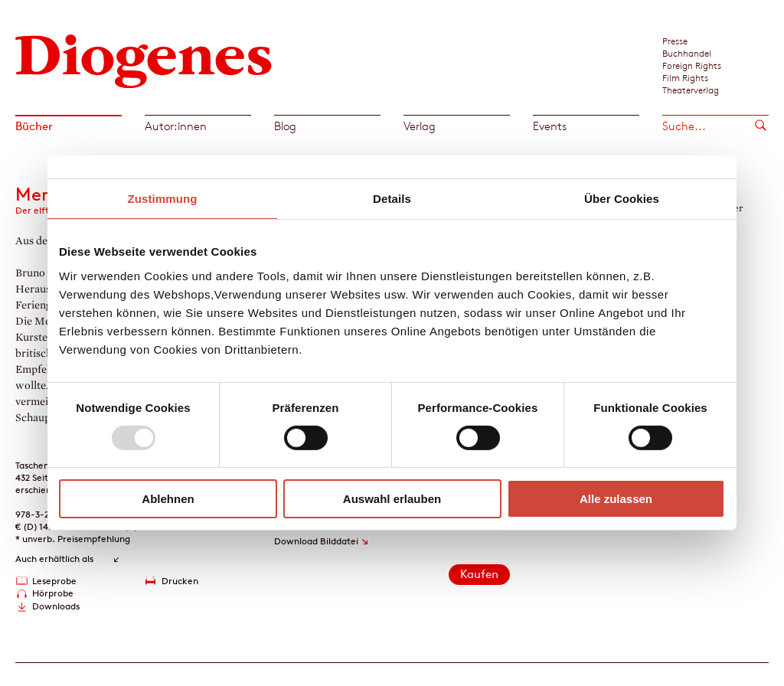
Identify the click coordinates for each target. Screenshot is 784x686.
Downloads (56, 606)
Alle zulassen (616, 499)
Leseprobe (54, 581)
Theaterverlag (691, 90)
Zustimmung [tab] (163, 199)
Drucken (180, 581)
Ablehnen (168, 499)
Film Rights (685, 77)
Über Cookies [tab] (622, 199)
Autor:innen (176, 126)
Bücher (34, 126)
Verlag (420, 126)
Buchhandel (687, 53)
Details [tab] (392, 199)
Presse (675, 41)
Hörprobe (53, 593)
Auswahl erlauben (392, 499)
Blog (285, 126)
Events (550, 126)
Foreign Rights (692, 65)
